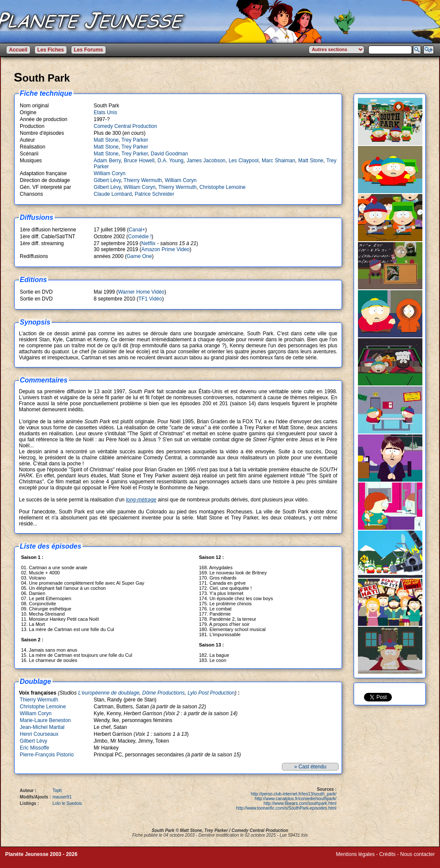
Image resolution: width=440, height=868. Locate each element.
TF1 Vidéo (150, 299)
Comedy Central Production (125, 126)
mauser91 (62, 797)
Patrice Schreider (154, 194)
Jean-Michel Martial (42, 727)
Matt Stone (106, 140)
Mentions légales (355, 854)
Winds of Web (352, 860)
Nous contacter (417, 854)
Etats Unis (105, 112)
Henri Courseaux (39, 734)
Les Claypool (244, 161)
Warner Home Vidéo (141, 292)
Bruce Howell (139, 161)
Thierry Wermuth (143, 180)
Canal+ (137, 230)
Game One (139, 256)
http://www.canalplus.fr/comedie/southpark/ (296, 799)
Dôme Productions (163, 693)
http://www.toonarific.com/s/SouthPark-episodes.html (286, 808)
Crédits (388, 854)
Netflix (148, 243)
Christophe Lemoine (222, 187)
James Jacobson (206, 161)
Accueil (18, 50)
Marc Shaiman (278, 161)
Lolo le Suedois (67, 803)
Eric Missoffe (34, 748)
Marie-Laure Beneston (45, 720)
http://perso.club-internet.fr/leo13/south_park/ (294, 794)
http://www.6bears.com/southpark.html (300, 803)
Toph (57, 791)
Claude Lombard (113, 194)
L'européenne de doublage (109, 693)
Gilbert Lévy (107, 180)
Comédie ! (140, 237)
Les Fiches (51, 50)
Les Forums (89, 50)
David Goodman (170, 154)
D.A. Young (170, 161)
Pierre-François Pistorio (47, 755)
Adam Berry (107, 161)
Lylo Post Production (211, 693)
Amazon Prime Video (166, 249)
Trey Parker (134, 140)
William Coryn (110, 173)
